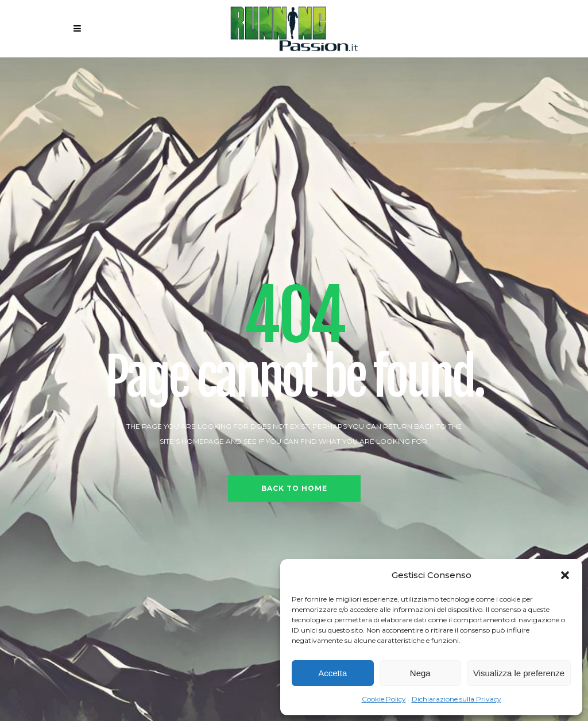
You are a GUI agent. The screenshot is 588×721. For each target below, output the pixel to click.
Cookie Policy (384, 699)
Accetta (332, 673)
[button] (565, 575)
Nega (420, 673)
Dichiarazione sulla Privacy (457, 699)
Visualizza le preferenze (519, 673)
